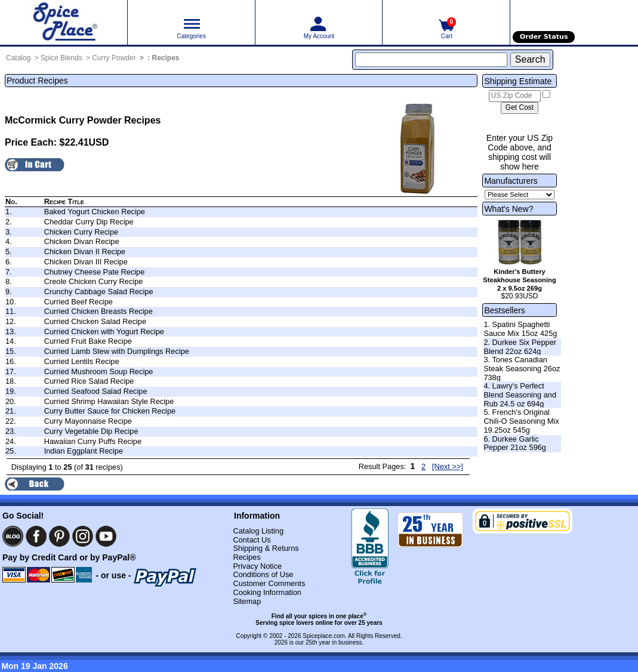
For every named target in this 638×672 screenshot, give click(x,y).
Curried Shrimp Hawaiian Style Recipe (109, 401)
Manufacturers (511, 181)
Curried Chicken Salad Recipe (95, 321)
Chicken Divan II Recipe (85, 252)
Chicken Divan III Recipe (86, 262)
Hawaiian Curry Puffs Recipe (93, 441)
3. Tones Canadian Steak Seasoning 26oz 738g (522, 368)
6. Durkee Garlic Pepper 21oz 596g (515, 443)
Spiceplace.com (324, 636)
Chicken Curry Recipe (81, 232)
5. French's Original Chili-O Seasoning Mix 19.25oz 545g (521, 421)
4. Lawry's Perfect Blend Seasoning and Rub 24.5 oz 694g (520, 394)
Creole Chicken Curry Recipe (94, 281)
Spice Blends (61, 58)
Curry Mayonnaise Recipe (88, 421)
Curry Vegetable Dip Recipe (91, 431)
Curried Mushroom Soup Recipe (99, 372)
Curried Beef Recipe (78, 302)
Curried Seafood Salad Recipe (96, 391)
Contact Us (252, 540)
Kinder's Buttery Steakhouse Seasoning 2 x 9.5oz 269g (519, 280)
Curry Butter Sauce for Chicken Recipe (110, 411)
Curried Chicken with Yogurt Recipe (104, 332)
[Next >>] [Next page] (448, 466)
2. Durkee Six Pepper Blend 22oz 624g (520, 347)
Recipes (166, 58)
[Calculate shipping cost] (520, 108)
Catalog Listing (258, 531)
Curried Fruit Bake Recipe (88, 341)
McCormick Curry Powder (63, 120)
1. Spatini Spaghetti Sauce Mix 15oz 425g (520, 329)
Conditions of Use (263, 574)
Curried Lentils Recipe (82, 361)
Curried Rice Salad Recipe (89, 381)
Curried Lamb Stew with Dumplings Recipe (117, 351)
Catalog (18, 58)
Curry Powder (114, 58)
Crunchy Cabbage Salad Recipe (99, 292)
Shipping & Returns (266, 548)
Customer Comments (269, 583)
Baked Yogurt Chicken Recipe (95, 212)
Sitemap (247, 601)
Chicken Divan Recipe (82, 241)
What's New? (508, 209)
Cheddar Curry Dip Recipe (89, 222)
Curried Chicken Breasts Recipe (98, 311)
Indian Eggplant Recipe (84, 451)
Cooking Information (267, 592)
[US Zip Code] (515, 96)
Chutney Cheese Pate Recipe (95, 272)
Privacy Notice (257, 566)
